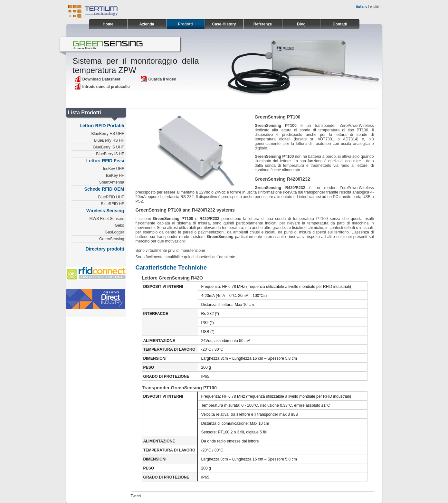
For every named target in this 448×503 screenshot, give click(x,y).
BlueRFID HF (112, 204)
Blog (301, 24)
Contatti (340, 24)
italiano (362, 7)
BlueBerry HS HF (109, 140)
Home (108, 24)
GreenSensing (112, 239)
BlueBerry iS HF (110, 154)
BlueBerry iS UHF (109, 147)
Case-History (224, 24)
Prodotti (186, 24)
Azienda (147, 24)
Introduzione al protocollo (102, 87)
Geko (119, 225)
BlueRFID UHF (111, 197)
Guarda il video (158, 79)
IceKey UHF (114, 169)
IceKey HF (115, 176)
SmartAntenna (112, 182)
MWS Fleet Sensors (107, 219)
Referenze (263, 24)
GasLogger (114, 232)
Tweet (136, 496)
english (375, 7)
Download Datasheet (97, 79)
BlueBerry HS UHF (108, 134)
